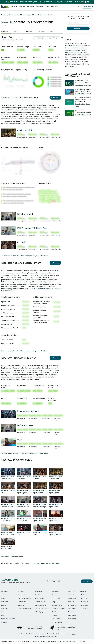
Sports (4, 612)
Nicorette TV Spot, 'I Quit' (40, 533)
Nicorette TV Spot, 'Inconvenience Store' (8, 478)
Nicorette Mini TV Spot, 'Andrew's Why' (56, 506)
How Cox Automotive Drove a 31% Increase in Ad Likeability (83, 100)
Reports (55, 595)
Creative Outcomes (59, 609)
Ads (52, 31)
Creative (17, 31)
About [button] (47, 7)
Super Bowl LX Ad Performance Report (83, 82)
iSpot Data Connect (8, 619)
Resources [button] (39, 7)
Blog (53, 602)
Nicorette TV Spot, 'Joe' (24, 533)
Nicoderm (42, 289)
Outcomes (42, 31)
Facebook (81, 64)
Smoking (74, 62)
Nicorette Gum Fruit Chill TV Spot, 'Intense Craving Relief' (8, 533)
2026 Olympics (40, 612)
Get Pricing (72, 619)
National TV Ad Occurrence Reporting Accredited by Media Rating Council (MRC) (66, 628)
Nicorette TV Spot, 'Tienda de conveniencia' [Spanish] (24, 478)
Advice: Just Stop (26, 130)
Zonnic (48, 289)
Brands (4, 598)
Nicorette (79, 46)
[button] (48, 38)
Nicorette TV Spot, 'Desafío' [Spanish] (8, 492)
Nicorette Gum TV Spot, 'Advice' (56, 492)
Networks (5, 602)
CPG (3, 615)
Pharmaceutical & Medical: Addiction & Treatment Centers (76, 50)
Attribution (21, 605)
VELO (36, 289)
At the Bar (22, 242)
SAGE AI (4, 622)
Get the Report (83, 2)
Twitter (87, 64)
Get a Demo (55, 98)
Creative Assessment (25, 598)
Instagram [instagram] (85, 609)
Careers (71, 602)
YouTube (71, 66)
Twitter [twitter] (84, 598)
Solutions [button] (14, 7)
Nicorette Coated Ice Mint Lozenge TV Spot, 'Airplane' (40, 506)
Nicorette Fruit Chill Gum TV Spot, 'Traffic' (7, 547)
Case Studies (56, 598)
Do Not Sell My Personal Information (46, 636)
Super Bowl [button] (54, 7)
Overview (5, 31)
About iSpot (72, 595)
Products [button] (22, 7)
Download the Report (83, 85)
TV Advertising (57, 622)
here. (73, 634)
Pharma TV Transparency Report (83, 111)
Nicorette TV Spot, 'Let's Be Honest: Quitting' (8, 506)
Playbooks (55, 615)
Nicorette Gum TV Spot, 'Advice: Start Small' (40, 492)
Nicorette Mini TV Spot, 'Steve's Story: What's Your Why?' (40, 520)
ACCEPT (82, 642)
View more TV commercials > (12, 557)
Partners (71, 612)
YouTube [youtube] (84, 602)
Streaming (5, 609)
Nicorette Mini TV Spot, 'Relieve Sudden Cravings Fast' (56, 520)
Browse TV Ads (40, 602)
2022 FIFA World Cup (42, 609)
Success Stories (57, 605)
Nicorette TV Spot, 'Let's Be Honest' (24, 506)
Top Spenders (40, 598)
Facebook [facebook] (85, 595)
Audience (29, 31)
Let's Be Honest (25, 214)
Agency (4, 605)
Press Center (73, 605)
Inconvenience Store (28, 411)
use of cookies (71, 642)
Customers (72, 598)
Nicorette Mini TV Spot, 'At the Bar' (56, 533)
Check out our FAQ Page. (50, 563)
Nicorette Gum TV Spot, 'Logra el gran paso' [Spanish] (24, 492)
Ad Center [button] (30, 7)
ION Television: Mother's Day (32, 228)
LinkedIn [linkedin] (84, 605)
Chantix (30, 289)
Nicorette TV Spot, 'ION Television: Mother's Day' (8, 520)
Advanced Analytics (24, 609)
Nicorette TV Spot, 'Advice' (40, 478)
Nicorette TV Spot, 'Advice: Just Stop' (56, 478)
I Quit (20, 440)
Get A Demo (87, 7)
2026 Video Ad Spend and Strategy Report (83, 90)
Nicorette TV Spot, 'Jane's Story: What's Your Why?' (24, 520)
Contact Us (72, 609)
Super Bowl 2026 (41, 605)
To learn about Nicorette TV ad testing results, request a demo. (25, 256)
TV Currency (56, 619)
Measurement (22, 602)
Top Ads (38, 595)
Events (54, 612)
